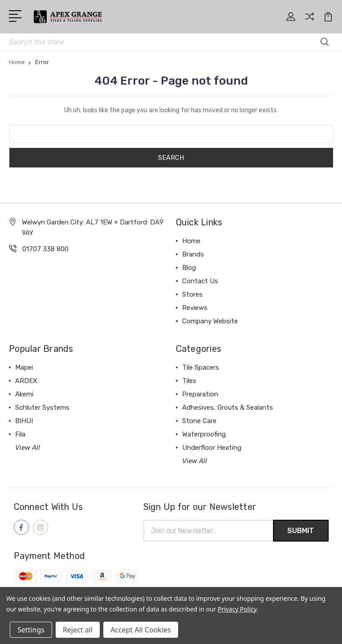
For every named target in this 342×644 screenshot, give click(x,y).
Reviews (195, 308)
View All (28, 448)
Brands (193, 254)
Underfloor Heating (212, 448)
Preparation (200, 394)
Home (191, 241)
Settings (31, 630)
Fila (20, 434)
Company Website (210, 321)
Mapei (24, 367)
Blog (189, 268)
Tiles (189, 381)
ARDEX (26, 381)
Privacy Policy (237, 609)
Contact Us (200, 281)
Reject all (78, 630)
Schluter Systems (42, 408)
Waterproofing (204, 434)
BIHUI (24, 421)
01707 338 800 (45, 249)
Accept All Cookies (141, 630)
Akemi (24, 394)
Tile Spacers (201, 367)
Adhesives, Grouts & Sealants (228, 408)
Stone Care (199, 421)
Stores (192, 294)
